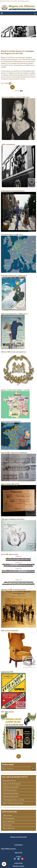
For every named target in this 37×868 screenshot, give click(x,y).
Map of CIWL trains (9, 822)
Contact (19, 856)
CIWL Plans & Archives (10, 790)
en (35, 13)
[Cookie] (4, 864)
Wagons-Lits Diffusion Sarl (18, 837)
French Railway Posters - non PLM (13, 800)
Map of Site (18, 853)
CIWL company (8, 815)
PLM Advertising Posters (11, 797)
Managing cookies (19, 866)
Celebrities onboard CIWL (11, 787)
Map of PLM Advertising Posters (13, 803)
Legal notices (18, 845)
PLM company (7, 825)
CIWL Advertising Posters (11, 793)
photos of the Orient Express (12, 784)
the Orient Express (9, 819)
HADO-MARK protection (8, 849)
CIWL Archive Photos (9, 781)
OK (33, 768)
